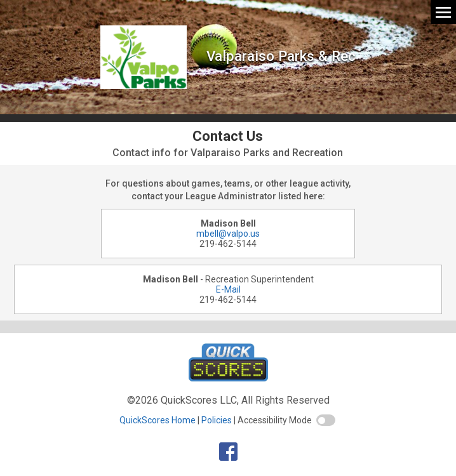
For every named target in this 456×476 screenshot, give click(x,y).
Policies (217, 420)
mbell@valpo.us (228, 234)
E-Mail (228, 289)
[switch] (326, 420)
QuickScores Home (158, 420)
